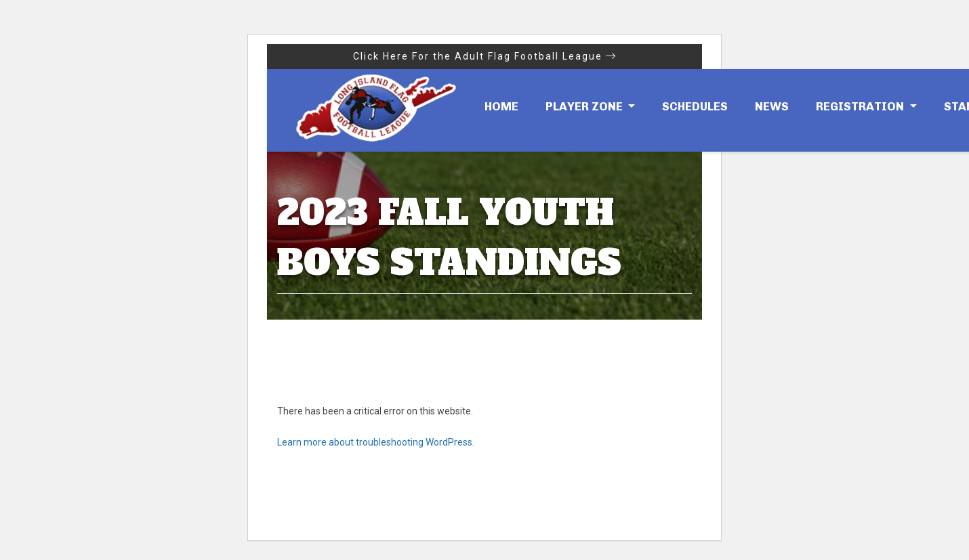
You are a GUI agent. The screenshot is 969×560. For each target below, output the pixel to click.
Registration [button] (861, 106)
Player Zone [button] (585, 106)
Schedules (695, 106)
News (772, 106)
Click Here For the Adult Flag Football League (485, 56)
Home (501, 106)
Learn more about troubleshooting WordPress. (376, 442)
